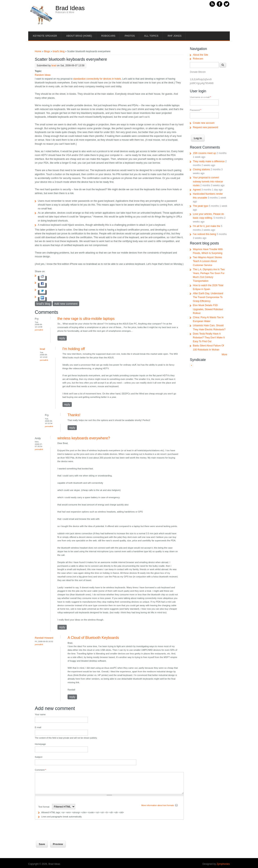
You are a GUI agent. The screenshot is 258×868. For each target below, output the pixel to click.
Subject (39, 757)
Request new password (205, 127)
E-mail (38, 727)
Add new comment (66, 304)
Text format (44, 807)
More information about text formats (158, 805)
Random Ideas (43, 75)
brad (54, 65)
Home (38, 51)
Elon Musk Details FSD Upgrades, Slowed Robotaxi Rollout (208, 309)
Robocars (108, 36)
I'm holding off (74, 349)
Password (196, 110)
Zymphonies (223, 864)
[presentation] (66, 827)
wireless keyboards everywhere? (84, 438)
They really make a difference (209, 161)
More (224, 354)
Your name (40, 714)
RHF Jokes (175, 36)
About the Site (200, 55)
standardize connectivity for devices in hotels (97, 79)
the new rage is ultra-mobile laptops (86, 319)
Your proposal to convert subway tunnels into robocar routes (208, 181)
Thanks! (74, 415)
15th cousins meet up (204, 153)
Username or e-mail (200, 97)
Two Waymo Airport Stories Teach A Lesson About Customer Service (207, 261)
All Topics (151, 36)
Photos (130, 36)
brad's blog (59, 51)
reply (62, 338)
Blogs (47, 51)
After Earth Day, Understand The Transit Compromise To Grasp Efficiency (208, 297)
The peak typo (201, 206)
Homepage (40, 744)
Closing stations (201, 169)
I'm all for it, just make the (207, 226)
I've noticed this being (204, 234)
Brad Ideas (70, 8)
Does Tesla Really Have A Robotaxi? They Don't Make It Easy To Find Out (209, 338)
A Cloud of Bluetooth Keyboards (93, 638)
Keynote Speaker (45, 36)
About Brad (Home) (79, 36)
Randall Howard (44, 638)
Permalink (39, 330)
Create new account (204, 123)
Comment (41, 770)
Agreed (197, 190)
